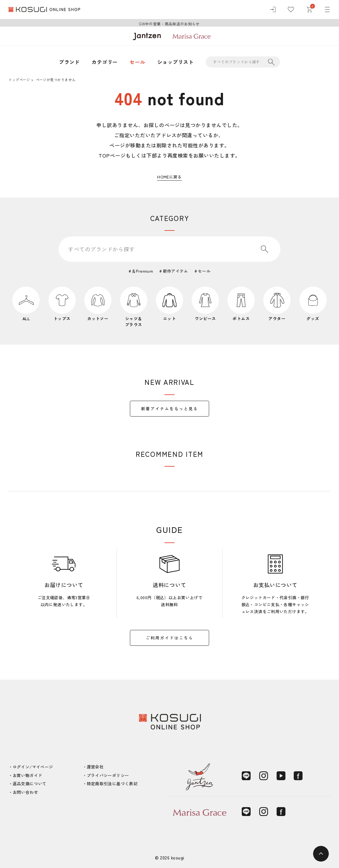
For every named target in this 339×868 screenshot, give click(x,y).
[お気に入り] (291, 10)
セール (137, 62)
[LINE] (246, 776)
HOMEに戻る (169, 177)
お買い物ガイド (28, 775)
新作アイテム (176, 271)
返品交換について (30, 784)
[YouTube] (281, 776)
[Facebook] (298, 776)
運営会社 (95, 767)
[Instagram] (264, 776)
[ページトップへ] (321, 854)
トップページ (19, 80)
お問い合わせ (25, 792)
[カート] (309, 10)
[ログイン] (273, 10)
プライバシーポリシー (108, 775)
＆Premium (142, 271)
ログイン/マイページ (33, 767)
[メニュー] (327, 10)
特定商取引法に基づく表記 (112, 784)
